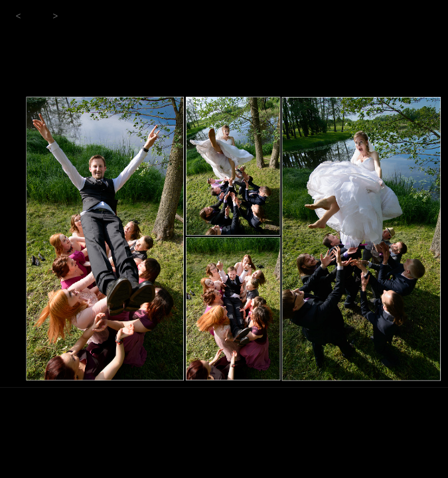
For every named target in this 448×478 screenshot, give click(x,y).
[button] (18, 17)
